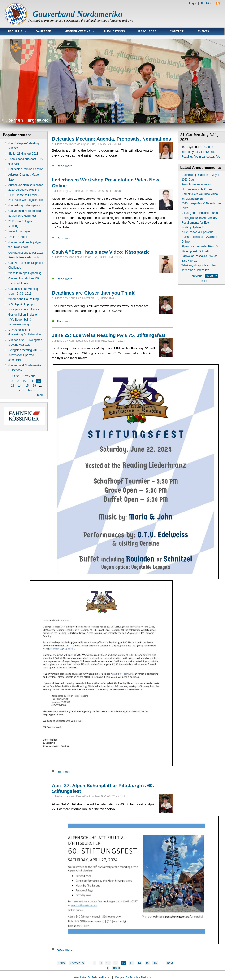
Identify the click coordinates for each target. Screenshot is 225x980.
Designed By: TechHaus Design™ (133, 978)
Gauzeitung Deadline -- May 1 (200, 175)
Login (193, 4)
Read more (65, 166)
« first (15, 376)
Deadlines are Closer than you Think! (94, 293)
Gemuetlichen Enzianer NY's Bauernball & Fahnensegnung (23, 319)
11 (32, 381)
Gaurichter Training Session (26, 169)
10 (24, 381)
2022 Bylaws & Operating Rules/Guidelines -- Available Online (200, 237)
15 (27, 386)
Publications (113, 31)
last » (32, 390)
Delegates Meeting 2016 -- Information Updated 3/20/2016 (25, 355)
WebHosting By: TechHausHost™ (92, 978)
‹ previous (29, 376)
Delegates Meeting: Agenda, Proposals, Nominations (112, 139)
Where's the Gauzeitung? (24, 299)
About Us (13, 31)
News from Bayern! (20, 231)
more (40, 395)
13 (12, 386)
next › (21, 390)
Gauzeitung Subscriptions (24, 205)
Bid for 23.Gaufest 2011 (23, 154)
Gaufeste (42, 31)
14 (20, 386)
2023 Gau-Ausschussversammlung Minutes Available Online (197, 184)
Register (206, 4)
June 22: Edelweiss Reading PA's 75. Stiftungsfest (109, 335)
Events (203, 31)
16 (34, 386)
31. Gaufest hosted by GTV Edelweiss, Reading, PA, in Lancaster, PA (200, 152)
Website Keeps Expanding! (25, 273)
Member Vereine (76, 31)
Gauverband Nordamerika (78, 14)
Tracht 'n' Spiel (17, 237)
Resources (146, 31)
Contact (177, 31)
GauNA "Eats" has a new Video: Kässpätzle (101, 252)
